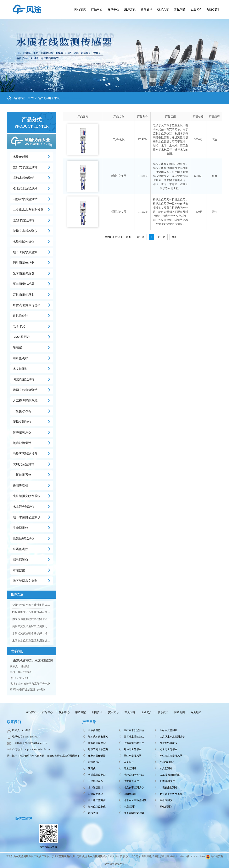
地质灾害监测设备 (25, 454)
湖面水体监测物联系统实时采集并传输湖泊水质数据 (32, 619)
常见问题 (130, 712)
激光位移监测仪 (24, 538)
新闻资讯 (97, 712)
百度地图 (196, 712)
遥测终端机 (20, 485)
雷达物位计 (20, 316)
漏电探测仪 (20, 560)
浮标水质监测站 (24, 178)
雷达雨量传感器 (24, 295)
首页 (31, 98)
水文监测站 (20, 369)
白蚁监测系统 (22, 475)
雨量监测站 (20, 358)
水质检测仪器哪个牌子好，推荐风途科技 (32, 633)
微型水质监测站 (24, 220)
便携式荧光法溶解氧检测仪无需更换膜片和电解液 (32, 626)
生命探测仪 (20, 528)
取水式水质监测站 (25, 188)
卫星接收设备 (22, 411)
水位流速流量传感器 (27, 305)
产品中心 (97, 9)
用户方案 (81, 712)
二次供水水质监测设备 (28, 210)
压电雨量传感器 (24, 284)
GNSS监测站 (21, 337)
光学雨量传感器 (24, 273)
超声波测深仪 (22, 432)
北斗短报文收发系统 (27, 496)
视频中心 (64, 712)
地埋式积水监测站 (25, 390)
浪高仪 (17, 348)
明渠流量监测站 (24, 379)
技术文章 (114, 712)
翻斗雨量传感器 (24, 263)
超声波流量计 (22, 443)
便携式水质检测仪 (25, 231)
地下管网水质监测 (25, 252)
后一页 (162, 237)
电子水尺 (54, 98)
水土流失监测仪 (24, 507)
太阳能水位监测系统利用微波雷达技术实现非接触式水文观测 (32, 641)
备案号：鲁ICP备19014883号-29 (188, 856)
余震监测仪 (20, 549)
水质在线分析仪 (24, 241)
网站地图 (179, 712)
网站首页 (80, 9)
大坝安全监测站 (24, 464)
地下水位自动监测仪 (27, 517)
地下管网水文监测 (25, 581)
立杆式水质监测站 (25, 167)
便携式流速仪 (22, 422)
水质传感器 (20, 157)
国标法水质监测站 (25, 199)
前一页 (141, 237)
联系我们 (163, 712)
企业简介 (147, 712)
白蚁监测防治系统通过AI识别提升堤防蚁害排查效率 (32, 612)
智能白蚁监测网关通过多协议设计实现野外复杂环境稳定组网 (32, 605)
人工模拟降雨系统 (25, 401)
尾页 (174, 237)
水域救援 (19, 570)
